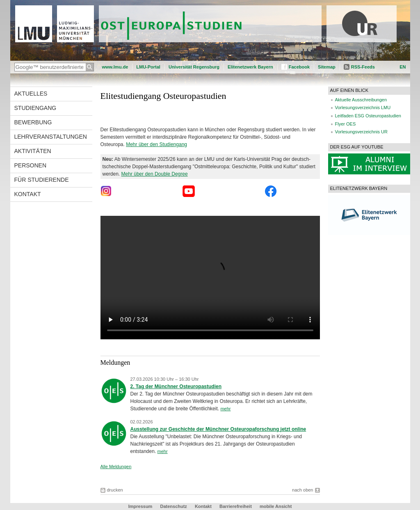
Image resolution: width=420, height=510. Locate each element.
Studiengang (35, 108)
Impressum (140, 506)
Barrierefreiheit (236, 506)
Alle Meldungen (116, 467)
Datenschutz (173, 506)
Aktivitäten (33, 151)
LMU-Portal (148, 67)
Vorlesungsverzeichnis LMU (363, 107)
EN (403, 67)
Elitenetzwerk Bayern (250, 67)
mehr (225, 409)
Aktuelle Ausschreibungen (361, 100)
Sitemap (327, 67)
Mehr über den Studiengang (156, 144)
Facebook (299, 67)
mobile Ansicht (276, 506)
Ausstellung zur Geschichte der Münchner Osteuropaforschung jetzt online (218, 429)
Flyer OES (346, 124)
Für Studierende (42, 180)
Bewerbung (33, 122)
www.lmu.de (115, 67)
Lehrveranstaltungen (51, 137)
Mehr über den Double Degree (155, 174)
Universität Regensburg (194, 67)
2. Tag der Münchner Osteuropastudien (176, 387)
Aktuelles (31, 94)
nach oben (302, 490)
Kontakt (28, 194)
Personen (31, 165)
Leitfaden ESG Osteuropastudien (368, 116)
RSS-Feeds (363, 67)
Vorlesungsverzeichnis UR (361, 132)
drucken (115, 490)
